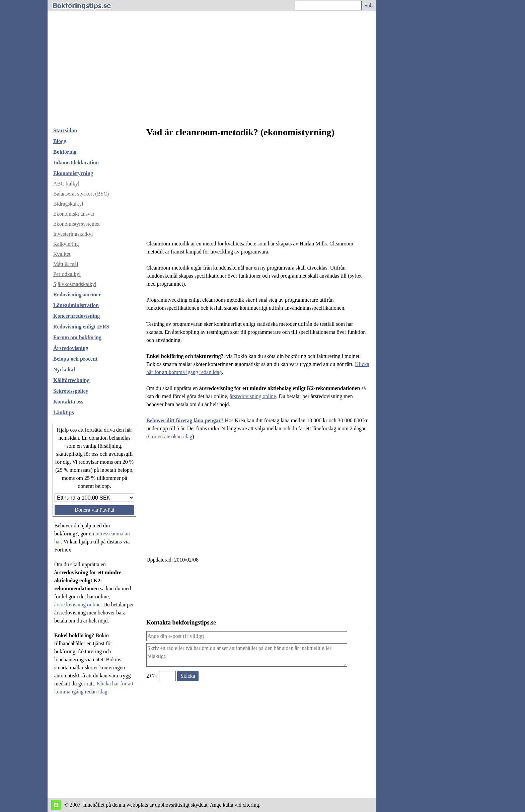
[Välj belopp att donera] (94, 498)
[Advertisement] (212, 72)
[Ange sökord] (328, 6)
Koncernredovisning (77, 316)
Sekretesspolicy (71, 391)
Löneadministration (76, 305)
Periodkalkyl (67, 274)
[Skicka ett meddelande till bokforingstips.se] (188, 676)
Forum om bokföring (77, 337)
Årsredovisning (71, 348)
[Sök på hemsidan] (369, 6)
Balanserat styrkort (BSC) (81, 194)
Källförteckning (71, 380)
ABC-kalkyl (66, 184)
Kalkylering (66, 244)
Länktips (63, 412)
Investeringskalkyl (73, 234)
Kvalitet (62, 254)
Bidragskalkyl (68, 204)
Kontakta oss (68, 402)
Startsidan (65, 130)
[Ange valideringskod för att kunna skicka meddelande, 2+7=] (167, 676)
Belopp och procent (75, 359)
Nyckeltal (64, 370)
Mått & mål (66, 264)
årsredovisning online (77, 605)
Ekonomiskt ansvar (74, 214)
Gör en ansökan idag (170, 436)
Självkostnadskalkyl (75, 284)
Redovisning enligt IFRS (81, 327)
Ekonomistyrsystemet (77, 224)
